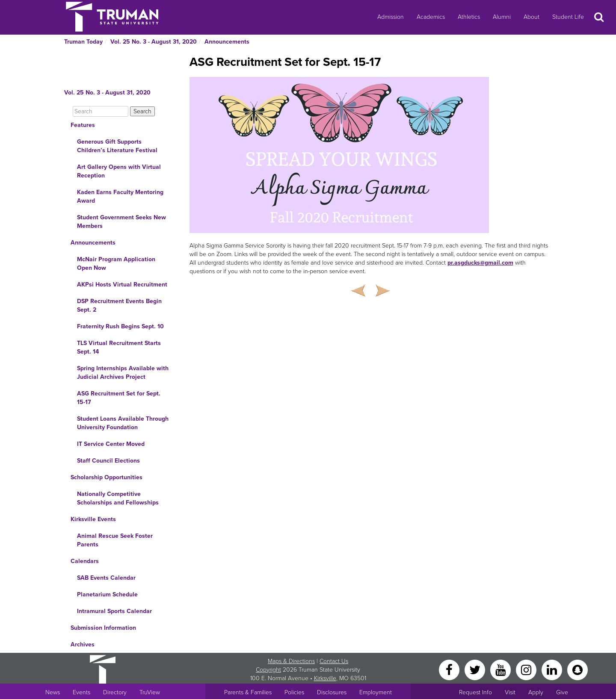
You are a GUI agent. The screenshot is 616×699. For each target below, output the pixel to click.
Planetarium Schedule (107, 594)
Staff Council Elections (108, 461)
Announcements (227, 42)
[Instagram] (527, 669)
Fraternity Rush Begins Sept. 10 (120, 326)
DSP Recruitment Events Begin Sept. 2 (119, 305)
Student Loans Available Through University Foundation (123, 423)
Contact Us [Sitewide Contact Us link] (334, 661)
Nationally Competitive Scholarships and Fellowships (118, 498)
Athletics (469, 17)
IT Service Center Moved (111, 444)
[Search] (101, 111)
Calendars (85, 561)
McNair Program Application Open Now (116, 264)
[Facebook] (450, 669)
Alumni (502, 17)
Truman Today (83, 42)
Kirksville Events (93, 519)
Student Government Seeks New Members (121, 222)
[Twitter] (476, 669)
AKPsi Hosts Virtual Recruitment (122, 285)
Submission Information (103, 628)
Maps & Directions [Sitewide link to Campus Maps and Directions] (291, 661)
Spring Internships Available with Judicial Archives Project (123, 373)
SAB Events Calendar (106, 578)
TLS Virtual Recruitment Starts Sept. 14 (119, 347)
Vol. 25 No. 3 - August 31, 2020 (154, 42)
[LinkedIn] (553, 669)
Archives (83, 644)
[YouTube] (501, 669)
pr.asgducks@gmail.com (480, 263)
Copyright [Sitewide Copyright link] (268, 670)
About (532, 17)
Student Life (568, 17)
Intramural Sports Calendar (114, 611)
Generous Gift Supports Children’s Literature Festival (117, 146)
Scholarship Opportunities (107, 477)
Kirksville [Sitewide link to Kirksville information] (325, 678)
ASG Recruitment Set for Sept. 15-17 (119, 398)
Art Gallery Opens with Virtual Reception (119, 171)
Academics (431, 17)
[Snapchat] (577, 669)
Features (83, 125)
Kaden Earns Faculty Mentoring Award (120, 196)
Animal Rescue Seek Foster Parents (115, 540)
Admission (391, 17)
